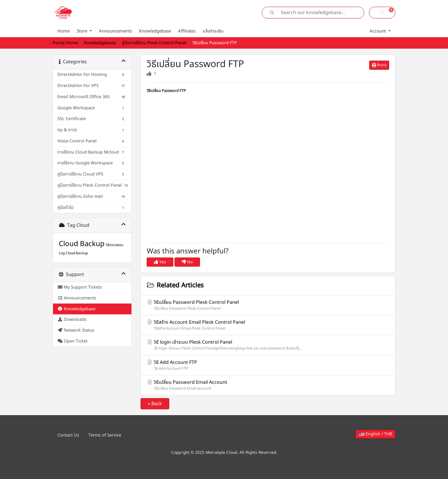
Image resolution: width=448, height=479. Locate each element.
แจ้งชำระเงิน (213, 31)
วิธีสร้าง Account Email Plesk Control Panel (268, 325)
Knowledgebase (155, 31)
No (187, 262)
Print (379, 65)
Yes (160, 262)
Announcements (116, 31)
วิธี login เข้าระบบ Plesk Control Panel (268, 345)
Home (64, 31)
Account (378, 31)
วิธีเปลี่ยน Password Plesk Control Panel (268, 305)
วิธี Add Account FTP (268, 365)
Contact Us (68, 435)
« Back (155, 404)
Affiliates (187, 31)
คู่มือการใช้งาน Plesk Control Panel (154, 43)
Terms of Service (105, 435)
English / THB (375, 434)
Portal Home (65, 43)
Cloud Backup (82, 244)
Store (83, 31)
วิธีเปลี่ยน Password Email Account (268, 385)
